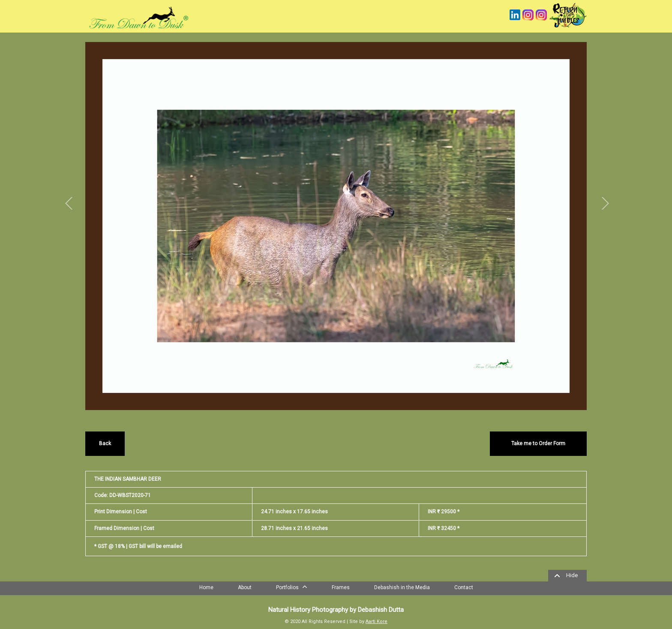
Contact (464, 587)
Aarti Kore (376, 622)
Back (105, 443)
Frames (341, 587)
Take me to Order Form (538, 443)
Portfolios (292, 587)
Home (206, 587)
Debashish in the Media (402, 587)
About (245, 587)
